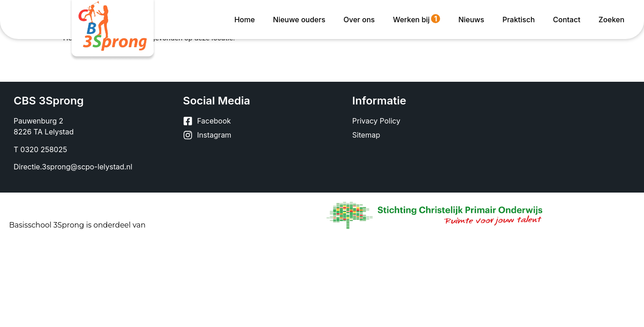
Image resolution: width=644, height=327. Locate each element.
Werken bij (416, 19)
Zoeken (612, 20)
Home (245, 20)
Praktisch (518, 20)
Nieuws (471, 20)
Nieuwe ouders (299, 20)
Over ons (359, 20)
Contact (567, 20)
